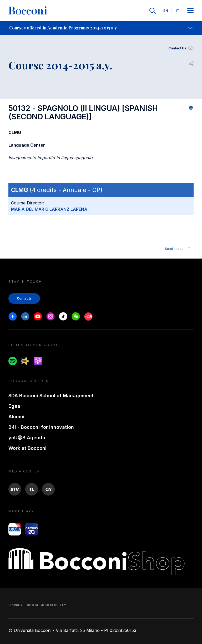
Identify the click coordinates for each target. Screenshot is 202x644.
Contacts (24, 298)
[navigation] (101, 28)
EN (166, 11)
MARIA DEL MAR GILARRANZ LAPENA (49, 209)
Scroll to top (178, 249)
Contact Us (181, 48)
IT (178, 11)
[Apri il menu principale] (190, 11)
